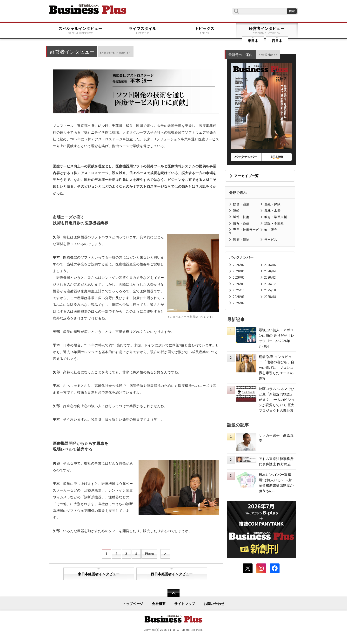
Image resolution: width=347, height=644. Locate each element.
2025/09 (239, 297)
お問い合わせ (214, 604)
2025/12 (270, 284)
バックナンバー (246, 157)
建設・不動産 (274, 223)
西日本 (277, 41)
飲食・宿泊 (241, 204)
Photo (149, 554)
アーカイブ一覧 (246, 176)
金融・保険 (272, 204)
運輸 (236, 211)
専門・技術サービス (244, 231)
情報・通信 (241, 223)
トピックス (205, 31)
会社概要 (159, 604)
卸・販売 (271, 230)
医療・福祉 (241, 240)
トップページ (133, 604)
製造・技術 (241, 217)
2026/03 (239, 277)
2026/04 (270, 271)
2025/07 (239, 303)
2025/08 (270, 297)
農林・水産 (272, 211)
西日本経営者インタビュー (172, 574)
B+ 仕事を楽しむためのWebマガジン (88, 9)
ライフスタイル (143, 31)
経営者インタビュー (267, 31)
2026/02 (270, 277)
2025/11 (239, 290)
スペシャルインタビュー (80, 31)
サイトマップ (185, 604)
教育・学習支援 (276, 217)
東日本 (253, 41)
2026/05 (239, 271)
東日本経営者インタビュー (99, 574)
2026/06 (270, 265)
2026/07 (239, 265)
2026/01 (239, 284)
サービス (271, 240)
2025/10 (270, 290)
